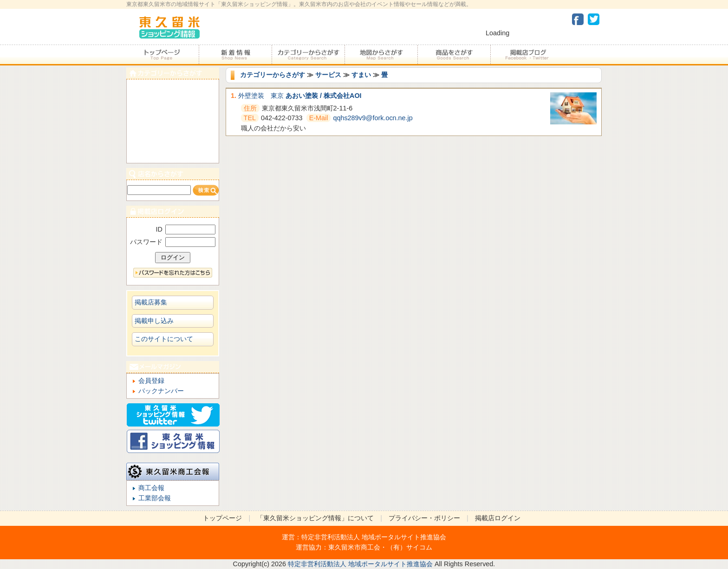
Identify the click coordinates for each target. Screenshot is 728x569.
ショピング (173, 132)
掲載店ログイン (498, 518)
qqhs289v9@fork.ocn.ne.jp (373, 118)
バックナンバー (161, 391)
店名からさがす (173, 174)
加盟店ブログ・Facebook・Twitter (526, 55)
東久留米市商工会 (354, 547)
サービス (328, 75)
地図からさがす (381, 55)
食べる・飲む (173, 90)
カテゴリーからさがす (308, 55)
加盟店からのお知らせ (235, 55)
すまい (361, 75)
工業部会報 (155, 498)
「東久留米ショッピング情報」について (315, 518)
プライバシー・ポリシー (424, 518)
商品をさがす (454, 55)
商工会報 (151, 488)
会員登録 (151, 381)
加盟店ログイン (173, 211)
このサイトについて (164, 339)
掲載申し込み (154, 321)
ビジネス (173, 152)
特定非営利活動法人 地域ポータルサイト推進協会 (374, 537)
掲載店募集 (151, 302)
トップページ (162, 55)
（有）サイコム (409, 547)
